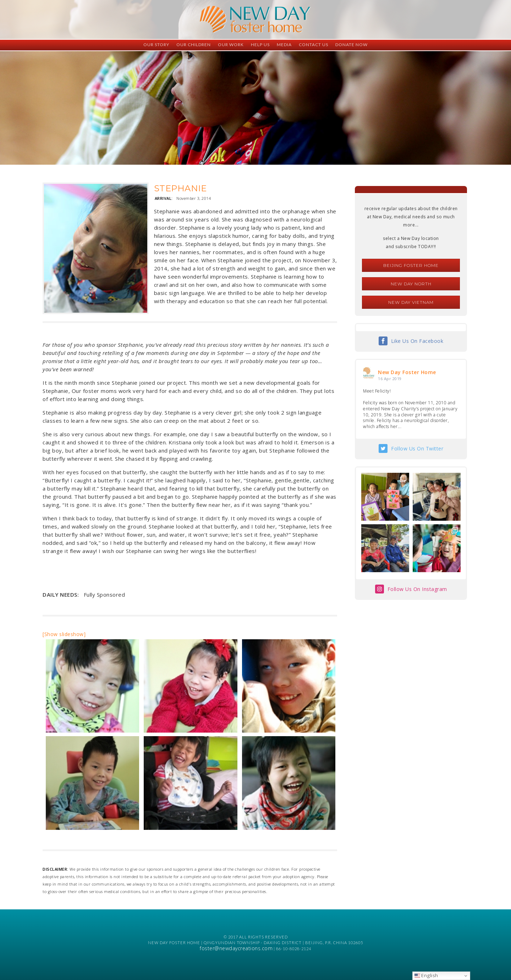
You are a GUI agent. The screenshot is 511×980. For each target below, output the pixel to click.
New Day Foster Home (407, 372)
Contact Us (314, 45)
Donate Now (351, 45)
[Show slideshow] (64, 634)
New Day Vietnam (411, 302)
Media (284, 45)
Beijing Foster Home (411, 265)
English (426, 975)
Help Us (260, 45)
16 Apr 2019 (390, 379)
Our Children (194, 45)
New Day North (411, 284)
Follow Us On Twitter (417, 448)
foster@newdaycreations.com (236, 948)
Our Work (231, 45)
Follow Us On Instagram (417, 589)
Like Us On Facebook (417, 341)
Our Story (156, 45)
